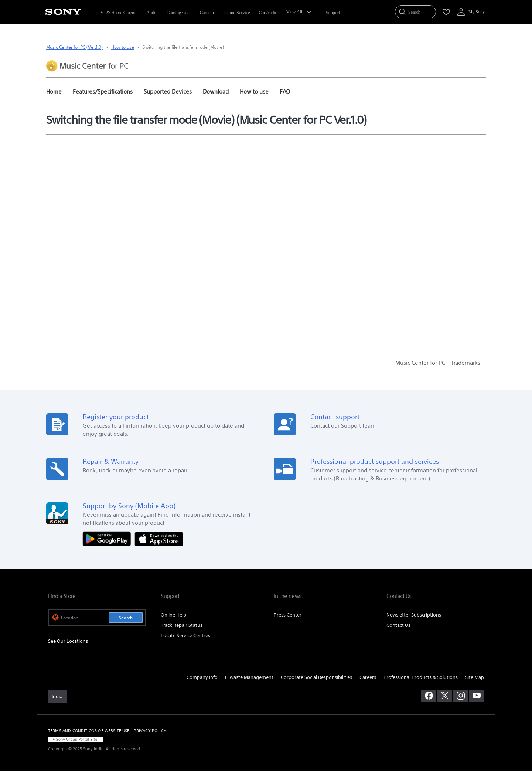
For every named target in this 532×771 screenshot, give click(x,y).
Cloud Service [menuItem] (237, 12)
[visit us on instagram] (461, 696)
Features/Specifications (103, 91)
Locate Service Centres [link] (185, 636)
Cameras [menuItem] (208, 12)
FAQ (285, 91)
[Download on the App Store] (159, 538)
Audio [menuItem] (152, 12)
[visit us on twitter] (445, 696)
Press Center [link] (288, 615)
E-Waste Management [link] (249, 677)
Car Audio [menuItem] (268, 12)
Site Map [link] (475, 677)
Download (216, 91)
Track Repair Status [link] (182, 625)
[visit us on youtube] (476, 696)
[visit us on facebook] (429, 696)
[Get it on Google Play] (109, 538)
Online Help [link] (173, 615)
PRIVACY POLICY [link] (150, 731)
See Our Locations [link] (68, 641)
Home (54, 91)
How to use (123, 47)
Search (126, 618)
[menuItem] (333, 12)
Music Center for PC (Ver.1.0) (74, 47)
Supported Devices (168, 91)
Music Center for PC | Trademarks (438, 363)
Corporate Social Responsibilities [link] (316, 677)
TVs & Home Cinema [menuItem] (117, 12)
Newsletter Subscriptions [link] (414, 615)
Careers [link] (368, 677)
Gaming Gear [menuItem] (178, 12)
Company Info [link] (202, 677)
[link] (57, 697)
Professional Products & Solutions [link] (421, 677)
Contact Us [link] (398, 625)
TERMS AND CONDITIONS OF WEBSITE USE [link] (89, 731)
